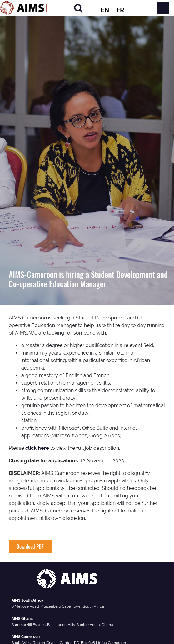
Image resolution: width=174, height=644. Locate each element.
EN (105, 10)
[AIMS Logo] (23, 8)
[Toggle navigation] (163, 8)
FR (120, 10)
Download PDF (30, 547)
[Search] (78, 8)
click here (37, 448)
